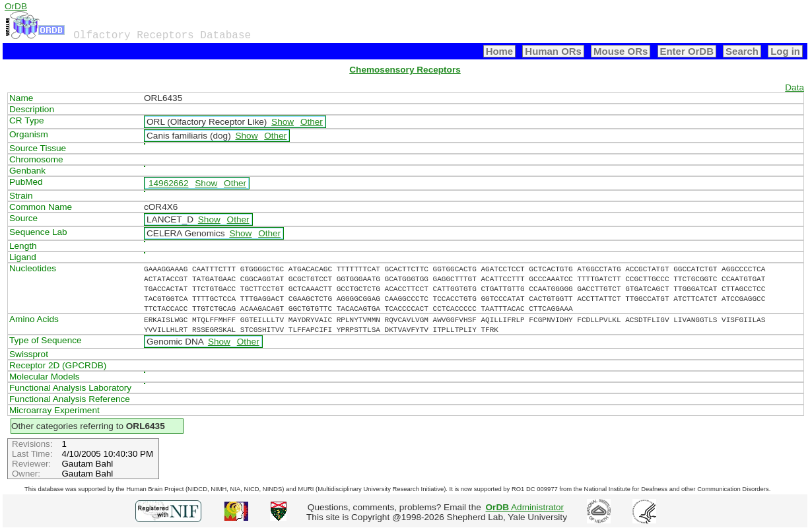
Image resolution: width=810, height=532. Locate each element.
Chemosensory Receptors (405, 70)
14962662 (168, 183)
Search (742, 51)
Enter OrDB (687, 51)
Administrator (525, 507)
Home (500, 51)
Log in (785, 51)
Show (283, 122)
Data (794, 87)
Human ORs (553, 51)
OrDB (16, 6)
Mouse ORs (621, 51)
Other (312, 122)
